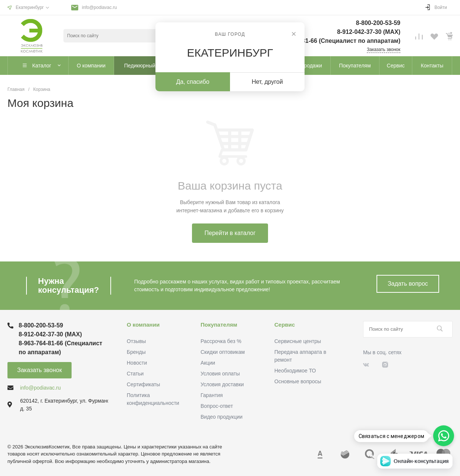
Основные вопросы (298, 381)
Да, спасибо (193, 82)
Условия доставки (222, 384)
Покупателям (219, 325)
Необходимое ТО (295, 371)
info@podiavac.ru (100, 7)
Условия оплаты (220, 374)
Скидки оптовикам (223, 352)
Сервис (285, 325)
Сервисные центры (298, 341)
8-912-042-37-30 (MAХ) (369, 32)
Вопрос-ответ (217, 406)
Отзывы (136, 341)
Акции (208, 363)
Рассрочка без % (221, 341)
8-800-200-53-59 (378, 23)
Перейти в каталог (230, 233)
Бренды (136, 352)
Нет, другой (267, 82)
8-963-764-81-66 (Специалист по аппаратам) (337, 41)
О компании (143, 325)
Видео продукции (222, 417)
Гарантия (212, 395)
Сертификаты (143, 384)
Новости (137, 363)
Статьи (135, 374)
